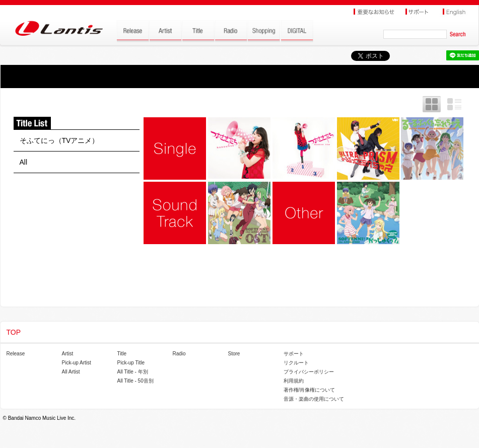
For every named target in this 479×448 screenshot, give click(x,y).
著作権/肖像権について (310, 390)
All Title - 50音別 (135, 381)
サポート (294, 354)
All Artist (71, 372)
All (24, 162)
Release (16, 354)
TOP (14, 332)
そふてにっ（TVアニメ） (59, 140)
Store (234, 354)
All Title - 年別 (133, 372)
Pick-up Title (131, 363)
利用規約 (294, 381)
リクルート (296, 363)
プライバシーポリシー (309, 372)
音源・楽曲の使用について (314, 399)
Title (122, 354)
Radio (179, 354)
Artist (68, 354)
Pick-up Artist (77, 363)
